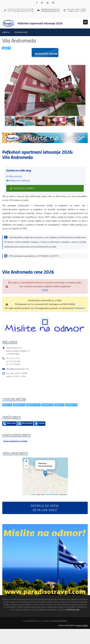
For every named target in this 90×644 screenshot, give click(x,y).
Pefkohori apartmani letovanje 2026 (40, 23)
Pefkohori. (80, 308)
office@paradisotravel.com (51, 9)
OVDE (45, 290)
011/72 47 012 (13, 358)
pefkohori (6, 32)
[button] (85, 68)
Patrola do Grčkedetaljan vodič (45, 508)
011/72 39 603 (13, 364)
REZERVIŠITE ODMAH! (22, 188)
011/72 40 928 (13, 361)
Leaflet (33, 494)
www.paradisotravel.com (51, 11)
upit (32, 308)
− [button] (26, 466)
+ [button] (26, 462)
